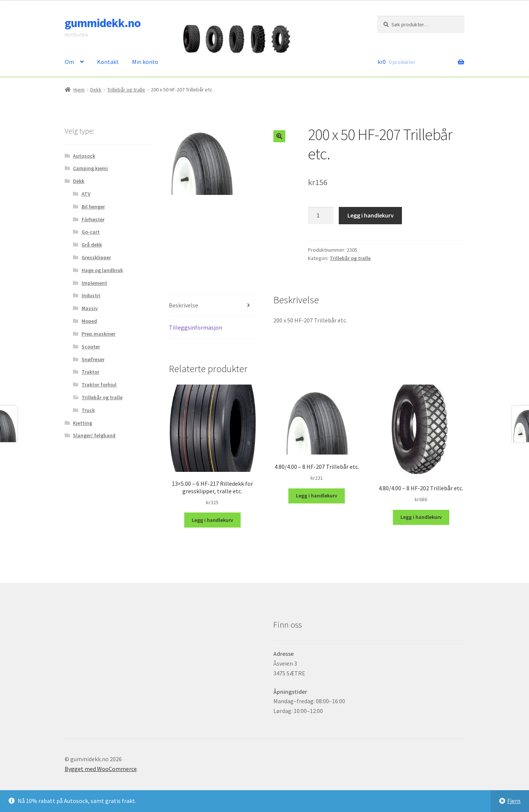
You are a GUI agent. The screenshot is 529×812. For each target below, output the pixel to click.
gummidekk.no (103, 23)
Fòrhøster (93, 219)
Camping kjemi (90, 168)
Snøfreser (93, 359)
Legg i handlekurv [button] (212, 520)
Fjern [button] (514, 801)
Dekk (96, 90)
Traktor (90, 372)
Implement (94, 283)
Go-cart (91, 232)
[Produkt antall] (321, 216)
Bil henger (93, 207)
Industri (91, 295)
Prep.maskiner (99, 334)
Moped (89, 321)
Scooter (91, 347)
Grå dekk (92, 245)
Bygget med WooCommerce (101, 769)
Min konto (145, 62)
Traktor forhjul (99, 385)
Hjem (79, 90)
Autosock (84, 156)
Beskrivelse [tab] (183, 305)
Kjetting (83, 423)
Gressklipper (96, 257)
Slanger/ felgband (94, 435)
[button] (279, 136)
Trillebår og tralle (126, 90)
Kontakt (108, 62)
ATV (86, 194)
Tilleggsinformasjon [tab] (196, 327)
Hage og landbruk (102, 270)
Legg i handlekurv (371, 215)
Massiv (90, 308)
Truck (88, 410)
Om (69, 62)
